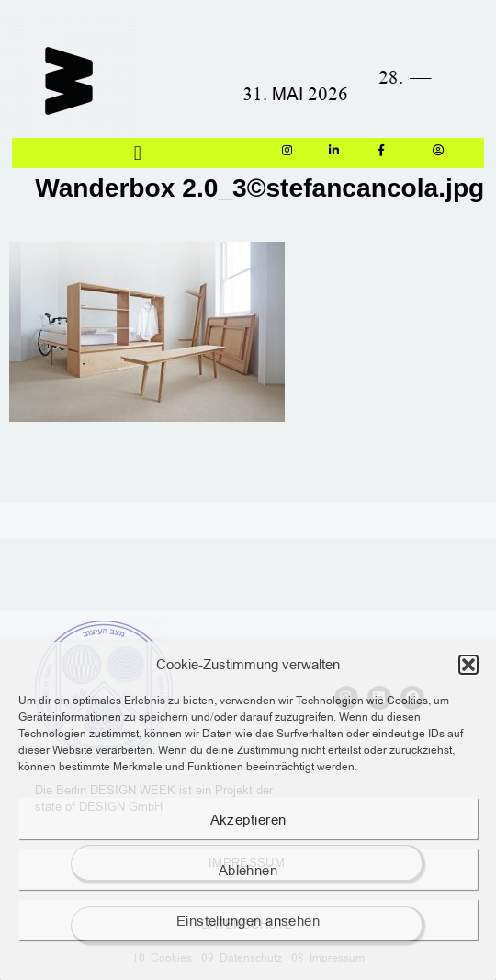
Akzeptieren (248, 819)
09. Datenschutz (242, 957)
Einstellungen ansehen (248, 920)
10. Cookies (162, 957)
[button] (468, 665)
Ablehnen (248, 870)
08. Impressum (328, 957)
